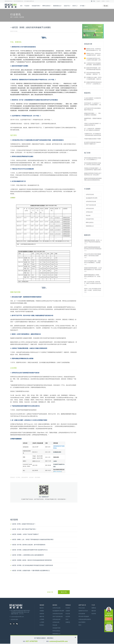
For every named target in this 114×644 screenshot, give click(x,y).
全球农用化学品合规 (91, 201)
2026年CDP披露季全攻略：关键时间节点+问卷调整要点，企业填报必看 (93, 262)
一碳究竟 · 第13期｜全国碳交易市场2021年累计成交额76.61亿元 (29, 550)
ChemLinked (82, 608)
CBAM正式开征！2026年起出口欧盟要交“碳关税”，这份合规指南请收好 (94, 54)
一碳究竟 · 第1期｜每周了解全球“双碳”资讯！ (24, 529)
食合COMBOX (82, 622)
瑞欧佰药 (94, 611)
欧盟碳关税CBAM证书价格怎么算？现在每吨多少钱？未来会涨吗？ (93, 174)
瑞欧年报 (42, 616)
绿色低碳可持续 (36, 6)
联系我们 (42, 625)
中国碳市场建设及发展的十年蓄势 (92, 139)
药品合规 (88, 215)
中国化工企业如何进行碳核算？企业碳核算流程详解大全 (92, 124)
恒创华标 (94, 614)
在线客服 (109, 619)
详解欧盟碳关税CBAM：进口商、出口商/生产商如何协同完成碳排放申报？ (93, 241)
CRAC (67, 619)
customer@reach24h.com (58, 641)
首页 (21, 6)
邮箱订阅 (50, 592)
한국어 (108, 1)
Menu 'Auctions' (58, 472)
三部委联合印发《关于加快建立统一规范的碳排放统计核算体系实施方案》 (92, 135)
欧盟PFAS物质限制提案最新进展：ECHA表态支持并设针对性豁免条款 (93, 248)
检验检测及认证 (58, 6)
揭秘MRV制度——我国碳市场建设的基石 (93, 119)
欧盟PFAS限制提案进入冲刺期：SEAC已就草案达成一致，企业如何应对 (93, 276)
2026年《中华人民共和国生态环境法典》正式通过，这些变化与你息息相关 (93, 290)
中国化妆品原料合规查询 (85, 619)
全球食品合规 (89, 212)
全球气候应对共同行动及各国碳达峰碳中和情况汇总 (92, 109)
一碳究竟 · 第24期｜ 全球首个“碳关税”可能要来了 (25, 534)
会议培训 (68, 616)
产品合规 (27, 6)
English (98, 1)
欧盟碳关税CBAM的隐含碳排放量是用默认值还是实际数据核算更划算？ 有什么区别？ (93, 179)
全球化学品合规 (90, 194)
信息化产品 (67, 6)
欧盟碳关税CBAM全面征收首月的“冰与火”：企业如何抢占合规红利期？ (94, 83)
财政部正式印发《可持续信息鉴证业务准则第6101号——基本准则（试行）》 (94, 50)
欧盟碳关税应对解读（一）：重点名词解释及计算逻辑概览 (92, 114)
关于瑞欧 (83, 6)
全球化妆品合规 (90, 208)
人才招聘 (42, 622)
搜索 (106, 6)
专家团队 (42, 611)
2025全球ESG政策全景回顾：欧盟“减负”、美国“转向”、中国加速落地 (94, 74)
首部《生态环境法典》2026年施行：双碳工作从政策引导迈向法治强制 (92, 283)
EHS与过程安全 (47, 6)
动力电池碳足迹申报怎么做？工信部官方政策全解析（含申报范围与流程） (94, 59)
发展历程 (42, 614)
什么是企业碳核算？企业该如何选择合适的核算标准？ (92, 99)
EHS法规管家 (82, 614)
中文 (94, 1)
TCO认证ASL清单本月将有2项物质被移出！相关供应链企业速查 (93, 255)
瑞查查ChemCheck (83, 611)
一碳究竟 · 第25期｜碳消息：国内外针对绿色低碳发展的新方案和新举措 (31, 560)
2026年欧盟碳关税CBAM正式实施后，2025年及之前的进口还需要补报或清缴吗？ (93, 164)
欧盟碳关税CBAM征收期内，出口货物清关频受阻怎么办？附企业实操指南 (93, 269)
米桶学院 (68, 622)
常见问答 (68, 614)
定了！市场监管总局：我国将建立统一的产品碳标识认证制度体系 (92, 129)
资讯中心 (75, 6)
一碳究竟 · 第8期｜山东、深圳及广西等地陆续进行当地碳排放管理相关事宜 (32, 539)
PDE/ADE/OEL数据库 (84, 616)
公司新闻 (42, 619)
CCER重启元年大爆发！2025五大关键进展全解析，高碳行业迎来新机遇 (94, 78)
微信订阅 (64, 592)
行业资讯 (16, 17)
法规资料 (68, 611)
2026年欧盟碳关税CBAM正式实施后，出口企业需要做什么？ (93, 159)
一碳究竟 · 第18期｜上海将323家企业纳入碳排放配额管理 (27, 555)
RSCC (80, 625)
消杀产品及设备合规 (91, 205)
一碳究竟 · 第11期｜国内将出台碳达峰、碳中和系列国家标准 (28, 545)
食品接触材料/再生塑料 (92, 198)
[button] (101, 37)
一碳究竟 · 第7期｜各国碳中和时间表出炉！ (23, 524)
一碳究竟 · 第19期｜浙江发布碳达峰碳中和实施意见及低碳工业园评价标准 (32, 565)
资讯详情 (22, 17)
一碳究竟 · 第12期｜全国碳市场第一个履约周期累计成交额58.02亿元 (30, 571)
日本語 (103, 1)
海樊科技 (94, 608)
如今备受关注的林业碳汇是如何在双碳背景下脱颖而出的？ (92, 143)
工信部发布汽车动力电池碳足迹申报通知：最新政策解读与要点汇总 (94, 64)
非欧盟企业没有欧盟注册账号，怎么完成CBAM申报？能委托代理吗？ (93, 169)
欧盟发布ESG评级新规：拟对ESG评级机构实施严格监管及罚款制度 (94, 69)
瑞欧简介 (42, 608)
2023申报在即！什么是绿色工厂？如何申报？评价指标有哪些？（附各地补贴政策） (93, 104)
